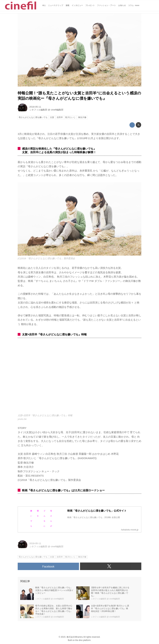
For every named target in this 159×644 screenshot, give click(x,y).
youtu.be (22, 419)
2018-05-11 (35, 107)
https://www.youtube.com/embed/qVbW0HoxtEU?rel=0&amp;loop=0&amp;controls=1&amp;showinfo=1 (79, 378)
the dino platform (83, 640)
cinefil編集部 (57, 110)
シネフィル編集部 (38, 110)
